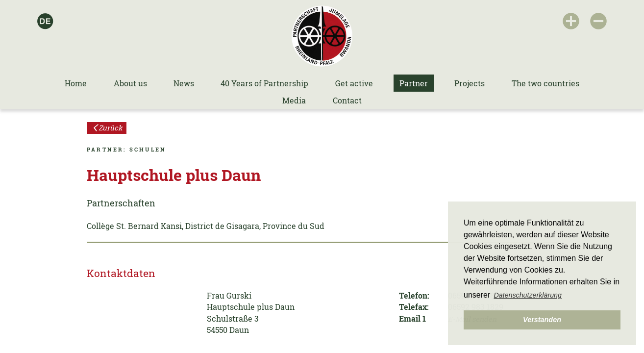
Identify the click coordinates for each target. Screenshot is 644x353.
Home (76, 83)
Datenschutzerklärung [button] (528, 295)
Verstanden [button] (542, 320)
